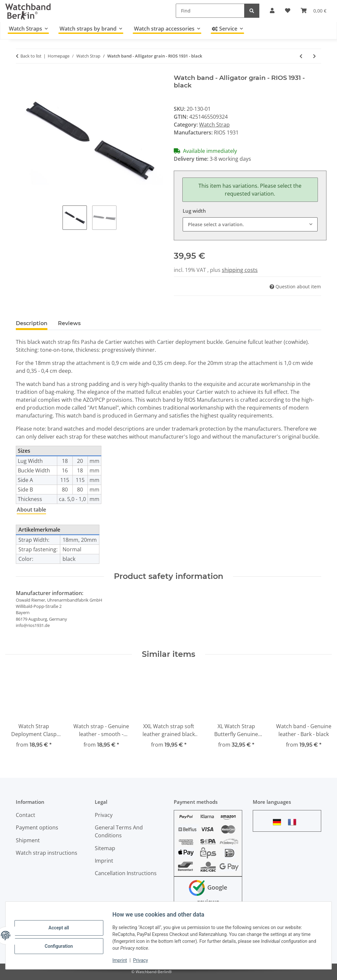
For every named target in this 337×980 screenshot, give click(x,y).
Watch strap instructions (47, 853)
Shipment (28, 840)
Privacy (144, 960)
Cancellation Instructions (126, 873)
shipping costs (240, 270)
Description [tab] (32, 323)
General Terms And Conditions (119, 831)
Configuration (62, 945)
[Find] (210, 11)
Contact (26, 815)
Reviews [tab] (69, 323)
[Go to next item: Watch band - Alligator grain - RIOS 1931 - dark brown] (314, 56)
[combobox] (250, 224)
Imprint (123, 960)
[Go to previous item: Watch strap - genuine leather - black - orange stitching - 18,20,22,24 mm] (301, 56)
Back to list (31, 56)
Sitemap (105, 848)
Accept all (62, 928)
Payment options (37, 827)
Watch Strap (214, 125)
